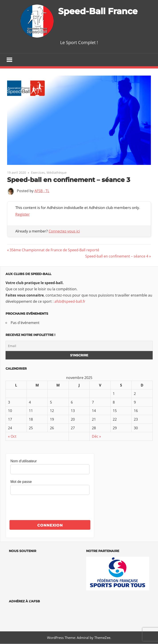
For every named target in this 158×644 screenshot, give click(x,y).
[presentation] (44, 508)
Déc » (96, 437)
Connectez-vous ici (64, 231)
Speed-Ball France (98, 11)
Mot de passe (21, 482)
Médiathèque (57, 173)
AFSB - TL (42, 191)
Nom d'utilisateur (24, 461)
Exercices (38, 173)
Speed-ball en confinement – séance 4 (117, 256)
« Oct (12, 437)
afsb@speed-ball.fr (70, 302)
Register (23, 214)
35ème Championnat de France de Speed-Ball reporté (54, 250)
